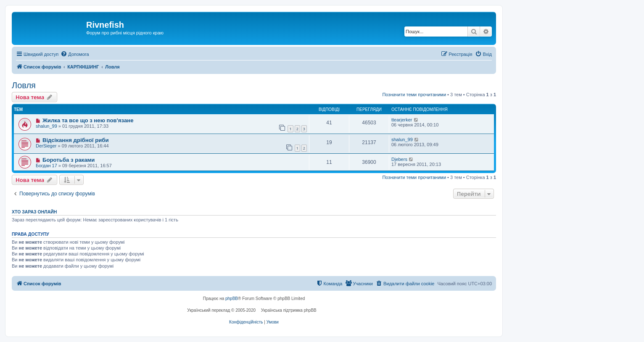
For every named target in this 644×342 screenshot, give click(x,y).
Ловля (24, 85)
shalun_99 (46, 126)
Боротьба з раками (69, 160)
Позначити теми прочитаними (414, 95)
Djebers (399, 159)
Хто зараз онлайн (34, 212)
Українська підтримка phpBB (289, 310)
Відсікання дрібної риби (76, 140)
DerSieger (46, 146)
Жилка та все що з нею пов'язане (88, 120)
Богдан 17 (46, 166)
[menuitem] (75, 54)
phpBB (232, 299)
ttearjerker (402, 120)
